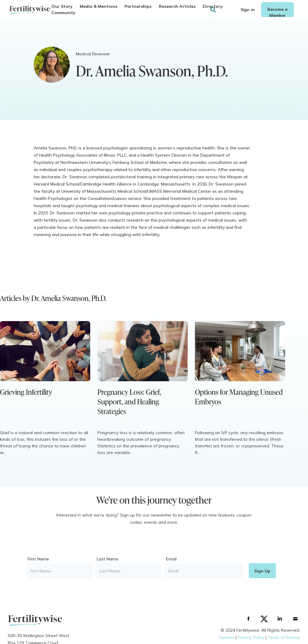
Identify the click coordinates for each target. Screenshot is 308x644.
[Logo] (38, 620)
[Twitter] (264, 619)
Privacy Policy (251, 637)
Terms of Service (284, 637)
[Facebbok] (248, 619)
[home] (30, 10)
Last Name (108, 559)
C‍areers (227, 637)
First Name (38, 559)
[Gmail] (295, 619)
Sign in (248, 10)
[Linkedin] (280, 619)
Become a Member (277, 12)
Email (171, 559)
